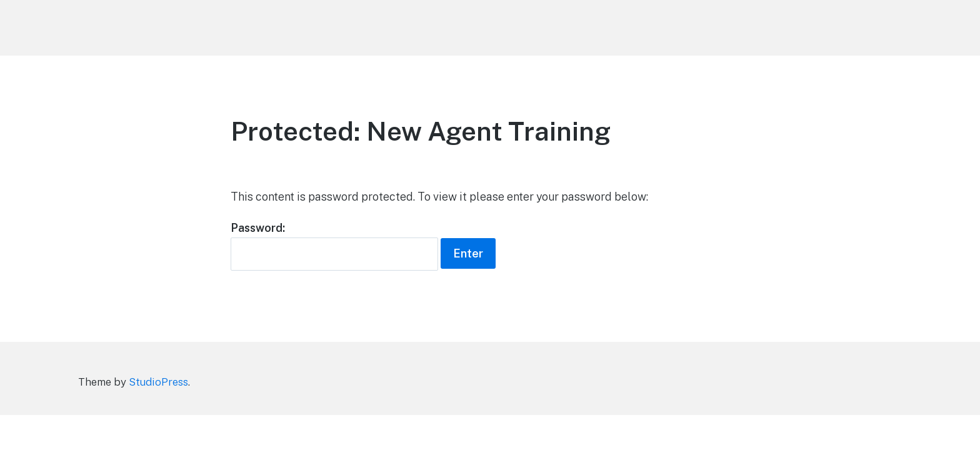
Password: (334, 246)
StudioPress (158, 382)
